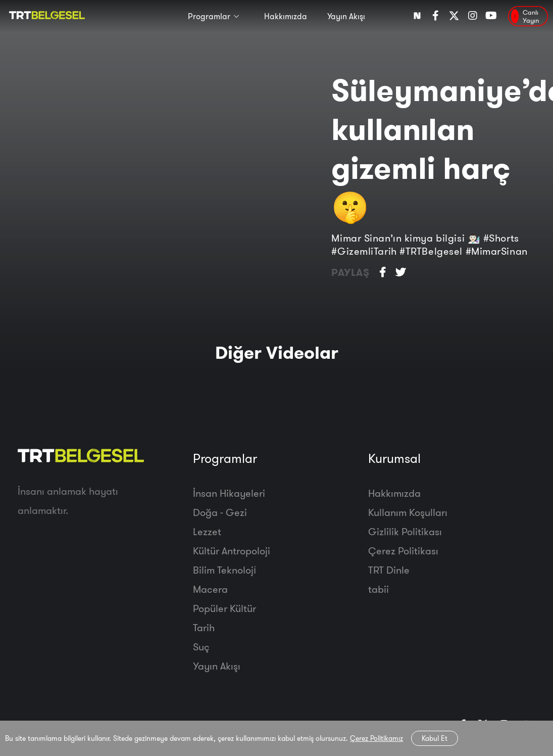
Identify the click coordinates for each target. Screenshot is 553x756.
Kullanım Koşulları (408, 512)
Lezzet (207, 531)
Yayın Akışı (346, 16)
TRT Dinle (389, 570)
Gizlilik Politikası (405, 531)
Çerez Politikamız (376, 738)
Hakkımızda (286, 16)
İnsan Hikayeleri (229, 493)
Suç (201, 647)
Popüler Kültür (224, 608)
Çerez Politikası (403, 551)
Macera (210, 589)
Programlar (209, 16)
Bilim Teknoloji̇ (224, 570)
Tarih (204, 627)
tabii (379, 589)
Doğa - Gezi (220, 512)
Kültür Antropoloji (232, 551)
